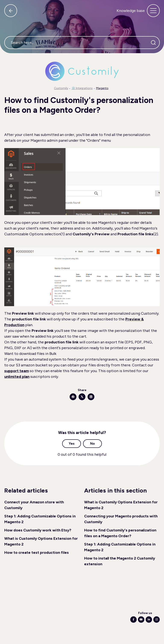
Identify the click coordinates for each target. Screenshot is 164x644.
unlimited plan (17, 377)
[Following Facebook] (133, 620)
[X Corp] (82, 397)
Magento (102, 88)
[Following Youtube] (141, 620)
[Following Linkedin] (149, 620)
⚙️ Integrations (82, 88)
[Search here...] (82, 43)
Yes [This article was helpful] (72, 443)
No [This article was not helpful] (92, 443)
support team (17, 371)
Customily (61, 88)
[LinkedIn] (91, 397)
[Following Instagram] (157, 620)
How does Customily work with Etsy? (38, 530)
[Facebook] (73, 397)
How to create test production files (37, 553)
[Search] (153, 43)
